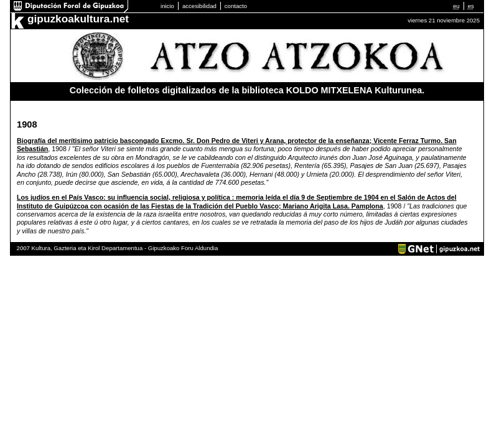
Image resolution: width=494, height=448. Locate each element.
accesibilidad (199, 6)
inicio (167, 6)
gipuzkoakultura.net (78, 19)
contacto (236, 6)
